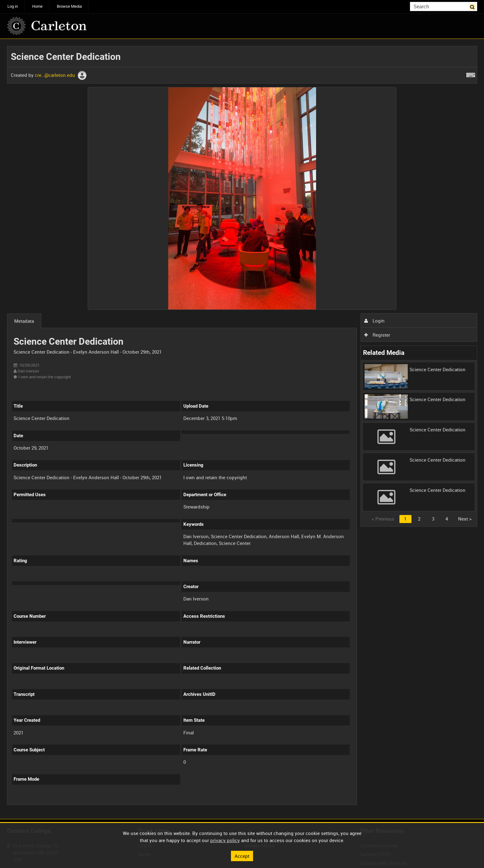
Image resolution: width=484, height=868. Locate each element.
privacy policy (225, 840)
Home (37, 6)
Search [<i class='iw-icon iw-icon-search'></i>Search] (474, 6)
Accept (242, 856)
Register (377, 335)
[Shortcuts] (471, 74)
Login (374, 321)
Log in (13, 6)
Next (465, 519)
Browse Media (69, 6)
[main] (242, 429)
